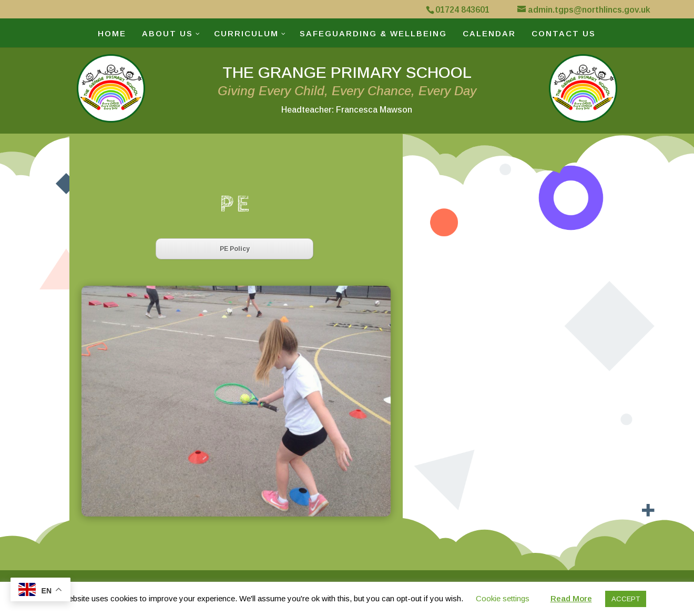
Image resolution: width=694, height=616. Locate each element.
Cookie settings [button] (503, 598)
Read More (571, 598)
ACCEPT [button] (626, 599)
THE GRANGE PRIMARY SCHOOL (347, 89)
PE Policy (235, 249)
